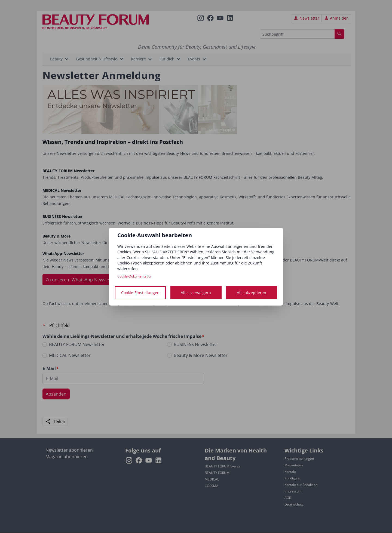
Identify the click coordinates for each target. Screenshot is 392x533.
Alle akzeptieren (252, 293)
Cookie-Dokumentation (135, 276)
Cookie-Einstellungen (140, 293)
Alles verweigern (196, 293)
